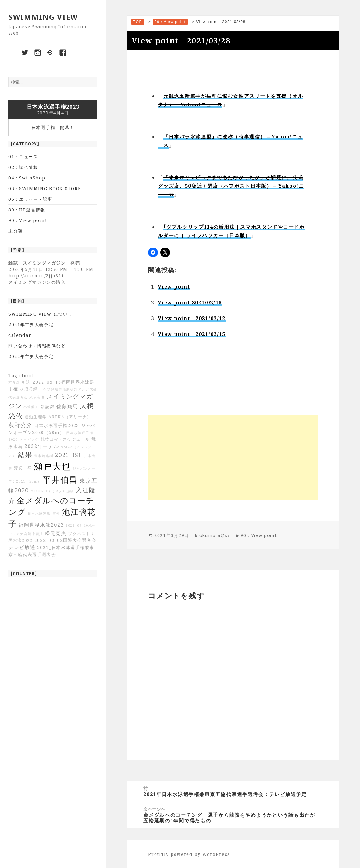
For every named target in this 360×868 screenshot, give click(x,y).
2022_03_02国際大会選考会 (65, 540)
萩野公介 (20, 425)
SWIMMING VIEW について (41, 314)
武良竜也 (37, 397)
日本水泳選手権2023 (57, 425)
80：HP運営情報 (27, 210)
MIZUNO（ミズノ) (48, 491)
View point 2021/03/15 (192, 334)
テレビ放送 (22, 547)
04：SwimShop (27, 178)
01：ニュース (23, 157)
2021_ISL (69, 455)
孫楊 (70, 491)
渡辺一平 (23, 468)
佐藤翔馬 (67, 406)
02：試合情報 (23, 167)
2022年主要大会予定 (31, 356)
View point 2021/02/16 (190, 302)
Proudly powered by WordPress (189, 854)
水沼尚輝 (29, 389)
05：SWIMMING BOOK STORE (45, 188)
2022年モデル (42, 446)
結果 (25, 455)
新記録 (48, 407)
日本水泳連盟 (39, 514)
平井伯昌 (60, 479)
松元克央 (56, 533)
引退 (26, 382)
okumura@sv (215, 535)
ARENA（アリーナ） (70, 417)
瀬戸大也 (52, 466)
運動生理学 (36, 417)
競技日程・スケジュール (65, 439)
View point (174, 287)
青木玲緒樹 (44, 456)
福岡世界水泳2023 (41, 525)
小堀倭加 (31, 407)
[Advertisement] (233, 458)
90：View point (28, 220)
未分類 (16, 231)
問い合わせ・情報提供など (37, 346)
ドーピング (29, 439)
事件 (56, 514)
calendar (20, 335)
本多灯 (14, 382)
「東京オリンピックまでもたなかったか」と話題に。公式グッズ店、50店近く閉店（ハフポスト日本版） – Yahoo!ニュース (231, 186)
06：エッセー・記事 (31, 199)
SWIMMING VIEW (43, 17)
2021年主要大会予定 (31, 325)
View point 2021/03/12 (192, 318)
